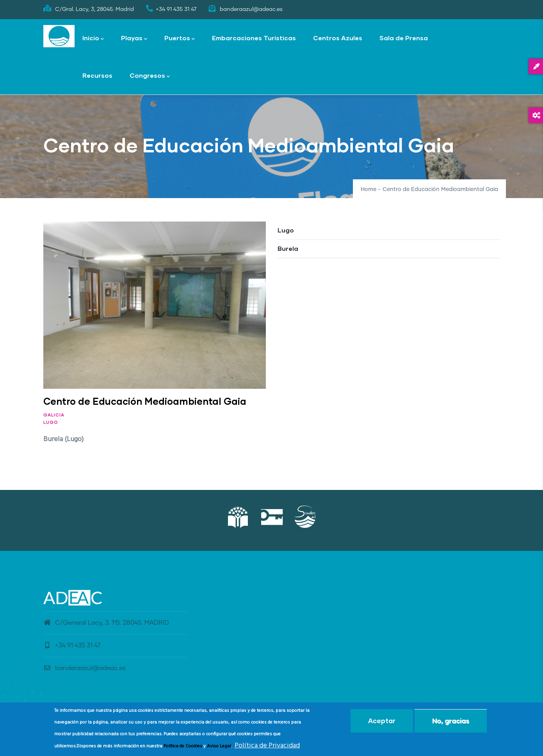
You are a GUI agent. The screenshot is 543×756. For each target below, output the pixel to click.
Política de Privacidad (267, 746)
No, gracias (451, 721)
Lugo (51, 422)
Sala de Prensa (404, 38)
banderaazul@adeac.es (85, 668)
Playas (134, 38)
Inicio (93, 38)
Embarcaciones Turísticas (254, 38)
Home (369, 189)
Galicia (54, 415)
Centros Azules (338, 38)
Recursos (97, 75)
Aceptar (382, 721)
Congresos (150, 76)
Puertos (180, 38)
